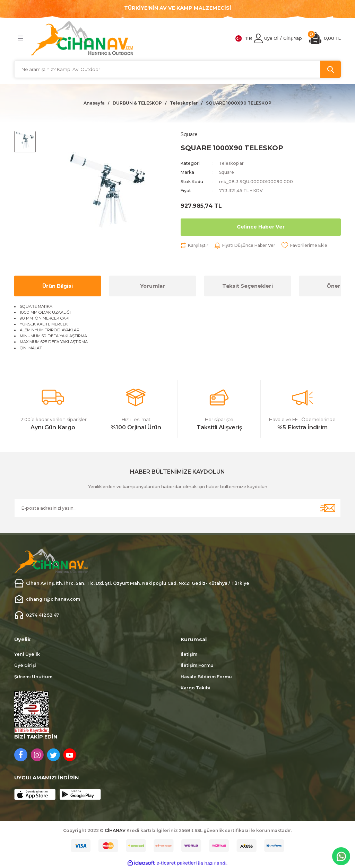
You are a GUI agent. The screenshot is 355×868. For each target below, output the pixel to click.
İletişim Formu (197, 665)
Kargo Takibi (196, 688)
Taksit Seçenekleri (248, 286)
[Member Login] (258, 38)
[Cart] (325, 38)
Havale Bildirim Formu (206, 677)
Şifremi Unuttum (33, 677)
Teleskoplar (232, 164)
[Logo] (82, 38)
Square (227, 173)
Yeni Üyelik (27, 654)
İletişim (189, 654)
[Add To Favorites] (306, 245)
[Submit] (328, 508)
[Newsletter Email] (177, 508)
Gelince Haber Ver (261, 227)
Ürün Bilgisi (58, 286)
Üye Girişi (25, 665)
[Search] (177, 69)
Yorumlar (153, 286)
